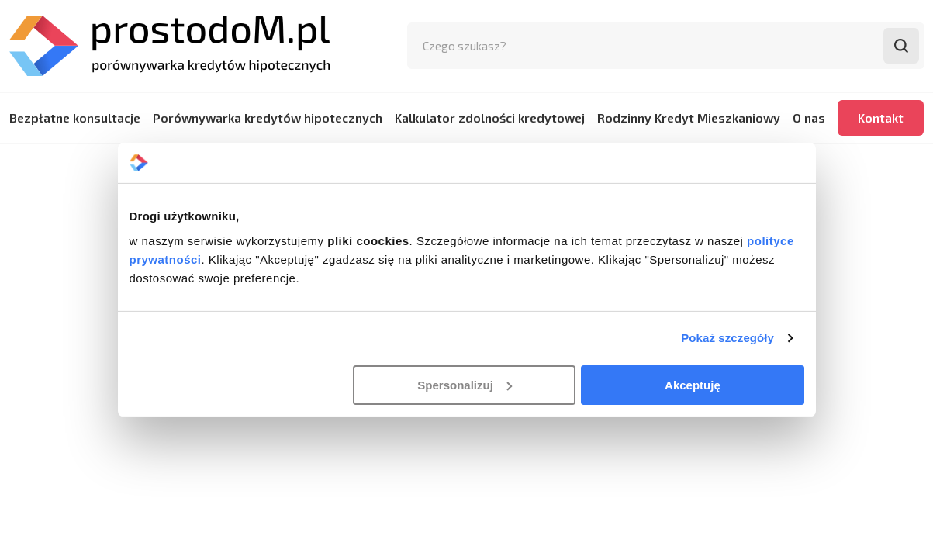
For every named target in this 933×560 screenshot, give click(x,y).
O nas (809, 118)
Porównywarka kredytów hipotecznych (268, 118)
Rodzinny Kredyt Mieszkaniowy (689, 118)
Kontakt (881, 118)
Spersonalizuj (465, 385)
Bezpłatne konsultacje (75, 118)
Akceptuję (693, 385)
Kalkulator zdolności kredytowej (490, 118)
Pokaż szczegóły (727, 338)
